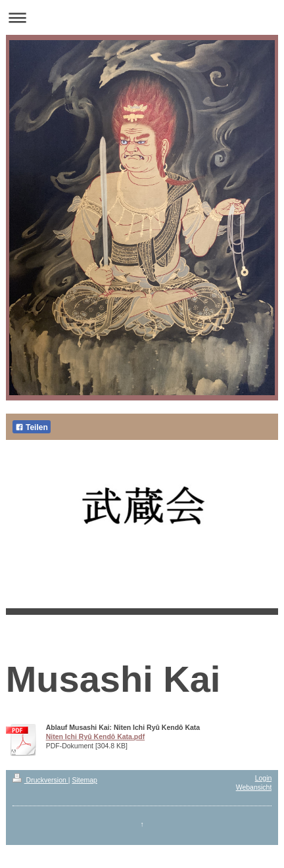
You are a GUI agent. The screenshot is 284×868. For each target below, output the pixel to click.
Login (264, 778)
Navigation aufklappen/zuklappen (142, 17)
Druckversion (40, 780)
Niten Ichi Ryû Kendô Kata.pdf (96, 736)
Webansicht (254, 787)
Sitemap (84, 780)
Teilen (32, 427)
